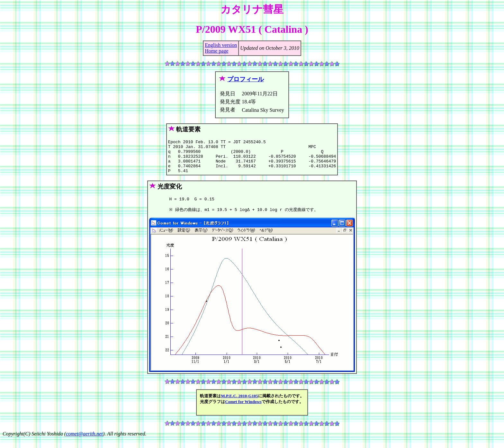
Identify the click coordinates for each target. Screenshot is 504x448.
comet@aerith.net (84, 442)
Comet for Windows (243, 410)
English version (221, 45)
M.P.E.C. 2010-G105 (239, 404)
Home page (216, 51)
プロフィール (246, 79)
